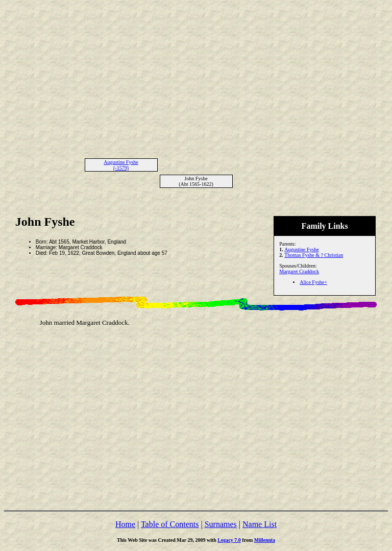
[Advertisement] (196, 76)
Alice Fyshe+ (313, 282)
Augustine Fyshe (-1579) (121, 165)
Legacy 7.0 (229, 540)
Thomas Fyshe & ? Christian (314, 255)
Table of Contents (170, 524)
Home (125, 524)
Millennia (265, 540)
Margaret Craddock (299, 271)
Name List (260, 524)
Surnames (221, 524)
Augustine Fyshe (302, 249)
